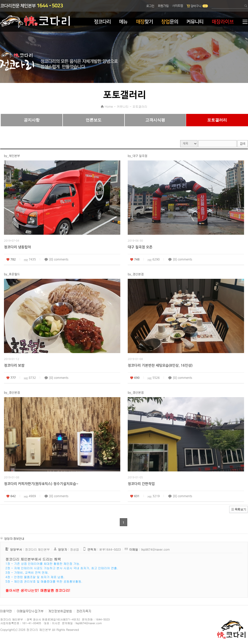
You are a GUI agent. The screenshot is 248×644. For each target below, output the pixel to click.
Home (109, 106)
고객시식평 (155, 120)
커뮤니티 (123, 106)
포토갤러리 (140, 106)
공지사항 (32, 120)
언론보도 (94, 120)
